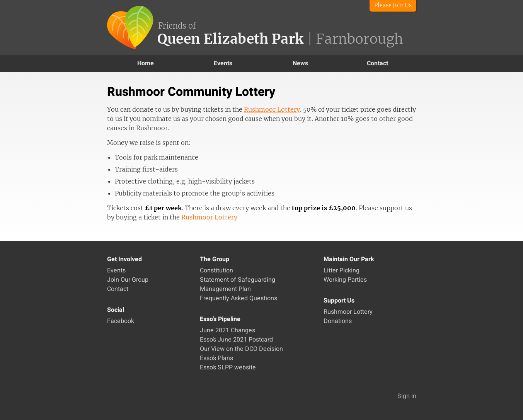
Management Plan (225, 289)
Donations (338, 321)
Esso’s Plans (216, 358)
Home (146, 63)
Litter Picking (342, 270)
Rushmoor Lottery (272, 109)
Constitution (216, 270)
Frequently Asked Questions (239, 298)
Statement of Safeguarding (238, 280)
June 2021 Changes (227, 330)
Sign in (407, 396)
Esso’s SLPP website (228, 367)
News (300, 63)
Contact (377, 63)
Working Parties (345, 280)
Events (223, 63)
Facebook (121, 321)
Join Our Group (128, 280)
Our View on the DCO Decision (241, 349)
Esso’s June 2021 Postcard (236, 340)
